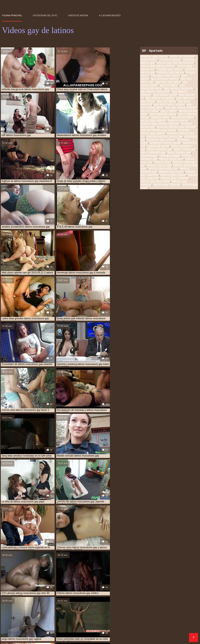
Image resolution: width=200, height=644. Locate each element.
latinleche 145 (141, 582)
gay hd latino (169, 85)
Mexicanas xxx (67, 616)
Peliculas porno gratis (48, 613)
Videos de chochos (170, 635)
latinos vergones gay (172, 586)
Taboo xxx (95, 609)
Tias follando (189, 622)
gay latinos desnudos (155, 92)
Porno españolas (136, 609)
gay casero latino (124, 579)
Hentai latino (160, 625)
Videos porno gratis (146, 616)
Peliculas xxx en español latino (37, 629)
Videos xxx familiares (62, 619)
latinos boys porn (172, 159)
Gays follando (115, 635)
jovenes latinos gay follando (177, 127)
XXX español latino (131, 622)
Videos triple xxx (104, 622)
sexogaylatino (151, 593)
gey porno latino (183, 117)
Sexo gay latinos (136, 632)
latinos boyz (163, 162)
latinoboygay (149, 156)
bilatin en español (182, 57)
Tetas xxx (117, 603)
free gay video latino (165, 76)
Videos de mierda (78, 15)
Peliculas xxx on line (93, 619)
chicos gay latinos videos (158, 66)
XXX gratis (144, 600)
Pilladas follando (59, 625)
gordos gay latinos (153, 121)
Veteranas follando (143, 606)
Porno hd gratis (139, 625)
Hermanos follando (59, 635)
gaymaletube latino (163, 114)
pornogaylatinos (50, 591)
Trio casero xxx (97, 613)
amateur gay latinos (154, 57)
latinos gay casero (173, 175)
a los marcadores (110, 15)
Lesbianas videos (73, 600)
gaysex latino (160, 117)
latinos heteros (33, 586)
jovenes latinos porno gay (165, 137)
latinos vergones (145, 586)
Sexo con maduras (15, 600)
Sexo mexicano (136, 603)
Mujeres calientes (119, 616)
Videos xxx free (51, 622)
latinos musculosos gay (60, 586)
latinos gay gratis (181, 584)
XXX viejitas (126, 600)
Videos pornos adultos (125, 619)
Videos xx (157, 632)
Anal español (113, 609)
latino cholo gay (185, 150)
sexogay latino (130, 593)
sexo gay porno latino (104, 593)
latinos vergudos (13, 588)
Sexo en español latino (77, 632)
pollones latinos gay (120, 588)
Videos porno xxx (97, 603)
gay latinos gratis (165, 95)
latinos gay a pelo (172, 172)
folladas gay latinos (170, 73)
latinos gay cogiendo (68, 584)
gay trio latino (150, 111)
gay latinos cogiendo (179, 89)
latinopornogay (170, 156)
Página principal (12, 15)
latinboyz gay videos (161, 140)
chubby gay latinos (170, 69)
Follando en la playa (89, 635)
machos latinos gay (38, 588)
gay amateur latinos (165, 79)
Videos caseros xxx (44, 600)
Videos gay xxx (33, 635)
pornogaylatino (26, 591)
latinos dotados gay (14, 584)
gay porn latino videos (169, 105)
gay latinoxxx (186, 98)
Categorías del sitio (45, 15)
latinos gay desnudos (155, 182)
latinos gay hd (11, 586)
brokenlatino (149, 60)
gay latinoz (148, 101)
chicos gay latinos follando (176, 63)
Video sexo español (101, 600)
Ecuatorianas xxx (76, 606)
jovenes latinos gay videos (165, 132)
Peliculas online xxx (47, 606)
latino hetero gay (179, 153)
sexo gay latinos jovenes (39, 593)
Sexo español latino (108, 632)
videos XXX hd (157, 613)
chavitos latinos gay (35, 579)
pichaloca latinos (64, 588)
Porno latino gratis (25, 622)
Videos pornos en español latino (36, 632)
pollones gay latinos (91, 588)
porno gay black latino (151, 588)
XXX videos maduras (164, 603)
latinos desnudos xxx (164, 169)
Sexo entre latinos (77, 622)
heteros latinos (178, 121)
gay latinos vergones (160, 98)
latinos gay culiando (175, 178)
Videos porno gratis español (34, 616)
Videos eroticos (85, 625)
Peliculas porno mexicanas (108, 606)
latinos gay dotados (126, 584)
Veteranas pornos (92, 616)
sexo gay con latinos (132, 591)
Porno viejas (166, 606)
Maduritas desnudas (16, 613)
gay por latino (167, 101)
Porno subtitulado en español (62, 603)
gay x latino (169, 111)
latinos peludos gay (90, 586)
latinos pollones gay (119, 586)
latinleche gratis (158, 146)
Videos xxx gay (153, 619)
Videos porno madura (70, 609)
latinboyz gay (92, 582)
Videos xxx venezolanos (168, 609)
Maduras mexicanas (116, 629)
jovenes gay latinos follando (160, 124)
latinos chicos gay (159, 166)
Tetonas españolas (176, 616)
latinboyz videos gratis (165, 143)
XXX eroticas (75, 613)
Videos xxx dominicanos (127, 613)
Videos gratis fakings (168, 600)
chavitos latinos (170, 60)
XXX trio (10, 625)
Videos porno (30, 603)
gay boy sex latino (168, 82)
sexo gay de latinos (159, 591)
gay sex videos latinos (181, 108)
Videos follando (33, 619)
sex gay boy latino (75, 591)
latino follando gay (153, 153)
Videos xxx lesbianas (163, 622)
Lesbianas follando (141, 635)
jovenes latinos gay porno (158, 130)
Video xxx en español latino (81, 629)
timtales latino (173, 593)
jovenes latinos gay (68, 582)
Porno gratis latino (145, 629)
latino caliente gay (160, 150)
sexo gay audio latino (103, 591)
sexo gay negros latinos (72, 593)
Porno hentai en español (36, 609)
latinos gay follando (167, 185)
